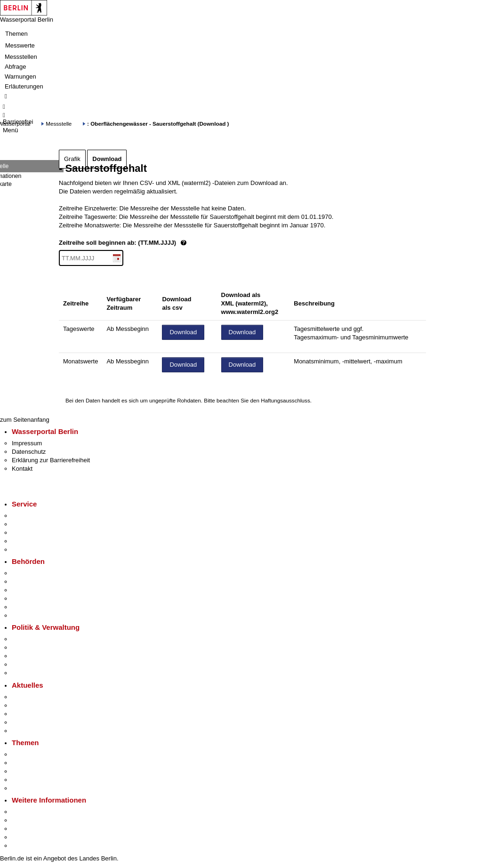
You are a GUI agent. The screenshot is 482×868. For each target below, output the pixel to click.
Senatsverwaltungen (40, 582)
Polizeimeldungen (36, 705)
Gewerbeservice (34, 550)
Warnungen (20, 76)
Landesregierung (35, 639)
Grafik (72, 159)
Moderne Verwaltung (40, 771)
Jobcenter (25, 607)
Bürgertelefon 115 (36, 533)
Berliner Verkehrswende (44, 763)
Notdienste (26, 541)
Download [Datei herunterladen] (183, 332)
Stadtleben (26, 837)
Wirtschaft (25, 829)
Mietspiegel (27, 780)
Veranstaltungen (34, 714)
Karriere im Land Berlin (43, 647)
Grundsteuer (29, 788)
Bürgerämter (29, 599)
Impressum (27, 443)
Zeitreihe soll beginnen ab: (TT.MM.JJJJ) (154, 243)
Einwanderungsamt (38, 615)
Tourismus (26, 820)
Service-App (28, 516)
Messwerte (20, 45)
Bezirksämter (30, 590)
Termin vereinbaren (38, 524)
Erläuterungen (24, 86)
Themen (16, 34)
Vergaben (25, 673)
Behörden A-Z (31, 573)
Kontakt (22, 469)
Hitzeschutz (28, 731)
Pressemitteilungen (38, 697)
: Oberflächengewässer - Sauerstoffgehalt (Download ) (158, 124)
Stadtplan (25, 846)
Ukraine (22, 722)
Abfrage (16, 67)
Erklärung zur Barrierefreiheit (51, 460)
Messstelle (59, 124)
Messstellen (21, 57)
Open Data (27, 664)
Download (107, 159)
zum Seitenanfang (25, 420)
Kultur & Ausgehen (37, 812)
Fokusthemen (30, 754)
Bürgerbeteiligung (36, 656)
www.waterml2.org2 (250, 312)
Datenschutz (29, 452)
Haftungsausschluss (285, 400)
